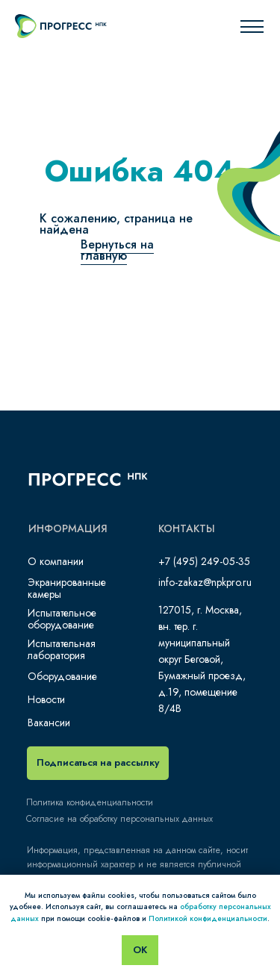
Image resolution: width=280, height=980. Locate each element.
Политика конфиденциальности (90, 802)
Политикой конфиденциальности (208, 918)
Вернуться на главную (117, 250)
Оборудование (62, 676)
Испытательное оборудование (62, 619)
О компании (56, 561)
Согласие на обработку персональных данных (119, 819)
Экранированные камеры (67, 588)
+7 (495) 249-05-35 (204, 561)
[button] (98, 763)
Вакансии (49, 722)
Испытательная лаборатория (62, 649)
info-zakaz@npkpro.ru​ (205, 582)
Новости (46, 699)
